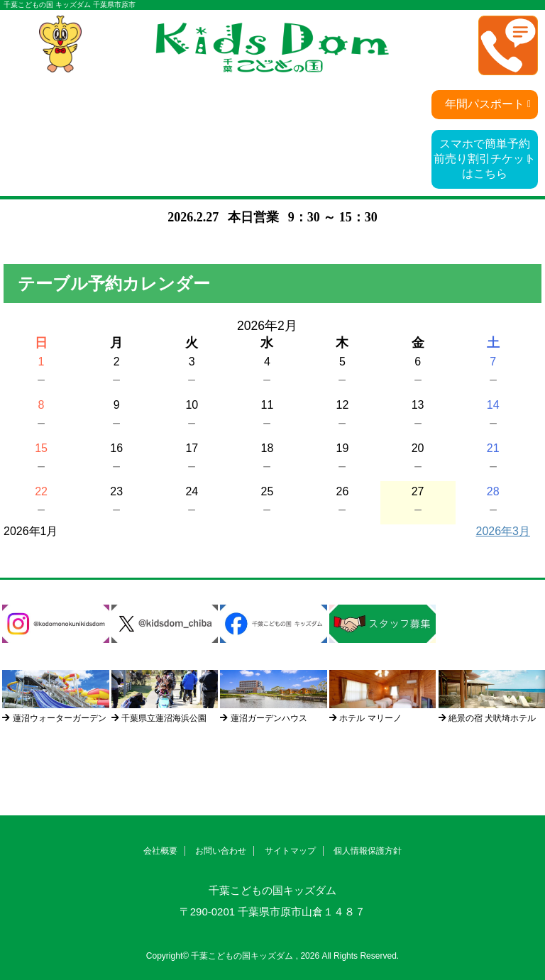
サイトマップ (290, 851)
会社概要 (160, 851)
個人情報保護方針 (368, 851)
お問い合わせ (221, 851)
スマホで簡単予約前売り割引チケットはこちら (485, 159)
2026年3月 (503, 531)
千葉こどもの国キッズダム (272, 890)
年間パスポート (485, 104)
